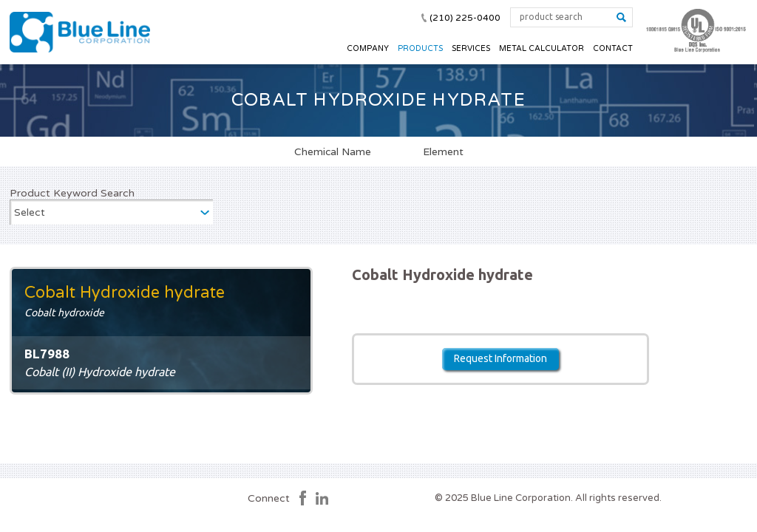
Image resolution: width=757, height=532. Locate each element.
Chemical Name (333, 151)
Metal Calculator (542, 48)
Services (471, 48)
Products (420, 48)
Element (443, 151)
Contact (613, 48)
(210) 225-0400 (465, 18)
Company (368, 48)
